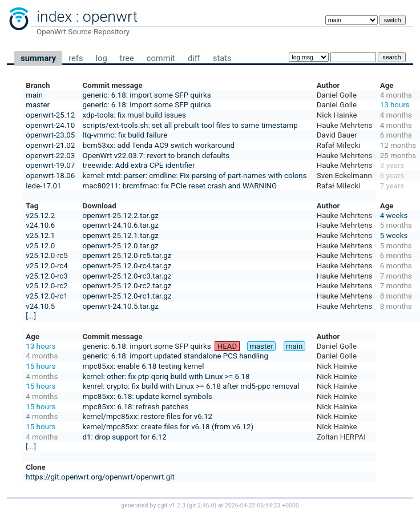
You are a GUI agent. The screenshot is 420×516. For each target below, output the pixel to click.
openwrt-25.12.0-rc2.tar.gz (127, 286)
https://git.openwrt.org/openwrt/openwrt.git (100, 477)
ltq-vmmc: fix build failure (125, 135)
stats (222, 58)
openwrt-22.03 (50, 156)
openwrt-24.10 (50, 125)
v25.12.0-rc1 (47, 296)
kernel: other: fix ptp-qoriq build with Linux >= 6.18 (166, 376)
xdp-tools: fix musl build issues (134, 115)
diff (194, 58)
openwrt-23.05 (50, 135)
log (101, 58)
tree (127, 58)
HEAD (227, 346)
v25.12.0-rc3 (47, 276)
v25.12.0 (40, 246)
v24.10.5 (40, 306)
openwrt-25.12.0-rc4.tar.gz (127, 266)
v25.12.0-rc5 (47, 255)
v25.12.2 (40, 215)
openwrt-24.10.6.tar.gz (121, 225)
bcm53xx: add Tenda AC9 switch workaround (159, 145)
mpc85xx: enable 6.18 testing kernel (144, 366)
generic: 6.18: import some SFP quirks (147, 95)
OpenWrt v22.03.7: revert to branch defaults (156, 156)
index (54, 17)
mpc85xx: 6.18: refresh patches (136, 407)
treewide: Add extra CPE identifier (139, 165)
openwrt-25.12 (50, 115)
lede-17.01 (43, 186)
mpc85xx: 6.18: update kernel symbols (148, 396)
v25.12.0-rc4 (47, 266)
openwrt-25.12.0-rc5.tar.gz (127, 255)
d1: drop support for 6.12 (125, 437)
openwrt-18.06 (50, 176)
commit (161, 58)
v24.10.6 (40, 225)
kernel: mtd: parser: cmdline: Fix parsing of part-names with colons (195, 176)
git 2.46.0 (201, 505)
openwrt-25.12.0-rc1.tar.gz (127, 296)
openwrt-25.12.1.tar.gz (121, 235)
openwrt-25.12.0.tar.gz (121, 246)
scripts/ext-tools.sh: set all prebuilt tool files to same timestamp (190, 125)
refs (76, 58)
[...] (31, 316)
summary (38, 58)
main (34, 95)
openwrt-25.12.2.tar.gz (121, 215)
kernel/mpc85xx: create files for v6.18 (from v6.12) (168, 427)
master (38, 105)
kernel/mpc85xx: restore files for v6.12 (148, 416)
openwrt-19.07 (50, 165)
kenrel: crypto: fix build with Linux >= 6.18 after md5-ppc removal (191, 386)
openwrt (110, 17)
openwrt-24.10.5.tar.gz (121, 306)
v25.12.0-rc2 (47, 286)
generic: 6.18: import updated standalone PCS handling (175, 356)
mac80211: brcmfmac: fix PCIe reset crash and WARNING (180, 186)
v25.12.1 (40, 235)
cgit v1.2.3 (171, 505)
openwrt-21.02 (50, 145)
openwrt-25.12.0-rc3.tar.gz (127, 276)
